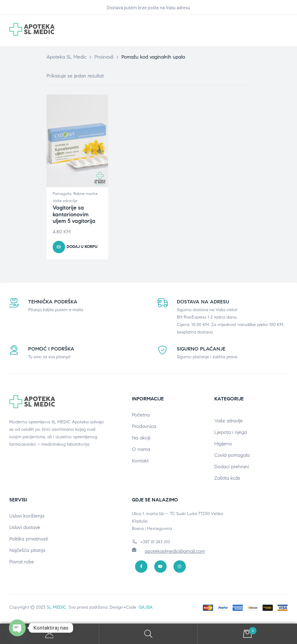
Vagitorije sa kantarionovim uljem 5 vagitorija (74, 214)
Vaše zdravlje (65, 201)
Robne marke (85, 194)
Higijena (223, 444)
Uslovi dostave (25, 527)
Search (149, 634)
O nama (141, 449)
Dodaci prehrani (232, 467)
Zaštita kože (227, 478)
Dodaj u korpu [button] (82, 247)
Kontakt (140, 461)
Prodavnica (144, 426)
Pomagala (62, 194)
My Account (50, 634)
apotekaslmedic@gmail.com (175, 551)
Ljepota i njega (231, 432)
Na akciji (141, 438)
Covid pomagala (232, 455)
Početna (141, 415)
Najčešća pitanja (27, 550)
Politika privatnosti (29, 539)
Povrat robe (22, 562)
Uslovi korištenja (27, 516)
